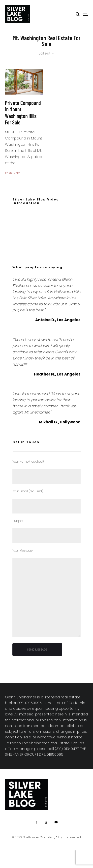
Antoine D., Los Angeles (58, 320)
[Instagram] (46, 822)
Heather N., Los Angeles (57, 374)
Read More (13, 173)
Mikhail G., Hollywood (60, 422)
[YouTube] (56, 822)
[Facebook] (36, 822)
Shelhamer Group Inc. (39, 837)
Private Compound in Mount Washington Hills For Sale (23, 112)
